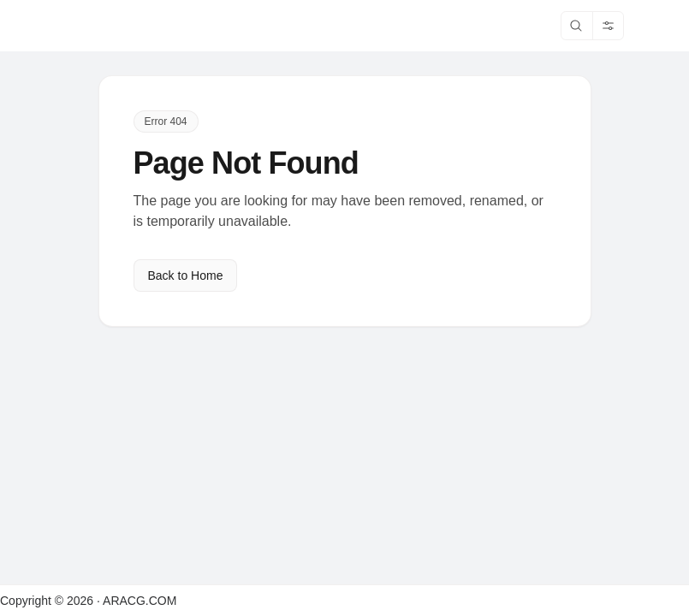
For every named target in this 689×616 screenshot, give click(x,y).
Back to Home (186, 275)
